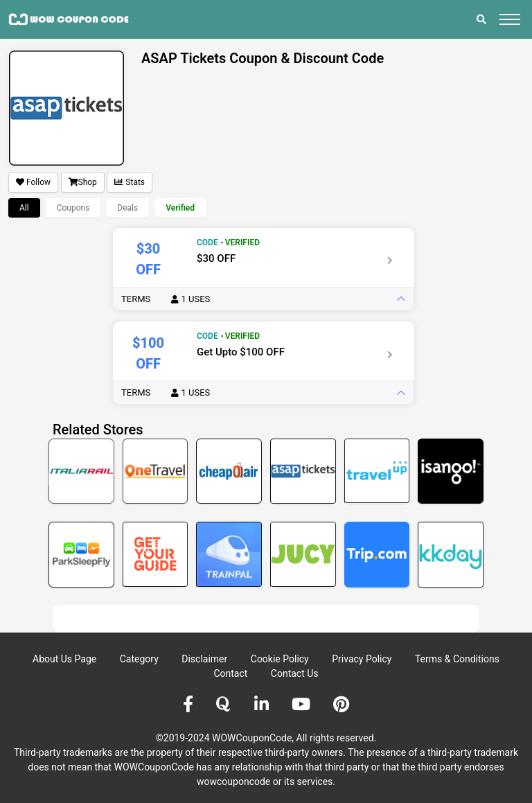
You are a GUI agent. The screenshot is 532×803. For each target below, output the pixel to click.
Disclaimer (204, 659)
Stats (130, 182)
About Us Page (64, 659)
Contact (230, 673)
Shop (83, 182)
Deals (127, 208)
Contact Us (295, 673)
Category (139, 659)
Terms (166, 299)
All (24, 208)
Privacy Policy (362, 659)
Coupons (73, 208)
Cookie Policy (280, 659)
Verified (180, 208)
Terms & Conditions (457, 659)
